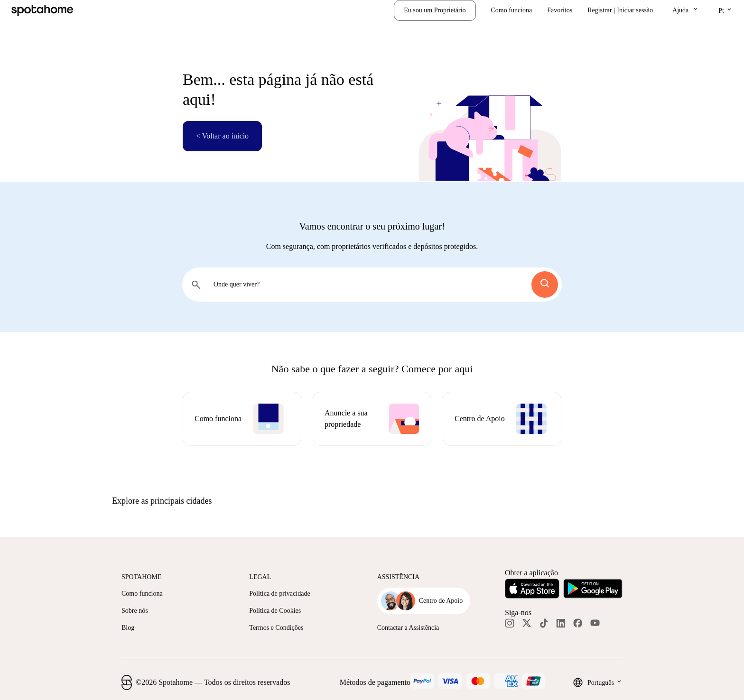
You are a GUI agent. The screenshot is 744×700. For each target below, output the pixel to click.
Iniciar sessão (635, 10)
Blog (128, 628)
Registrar (600, 10)
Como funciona (512, 10)
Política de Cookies (275, 611)
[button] (686, 10)
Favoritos (560, 10)
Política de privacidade (279, 594)
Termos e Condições (276, 628)
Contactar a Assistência (408, 628)
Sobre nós (135, 611)
